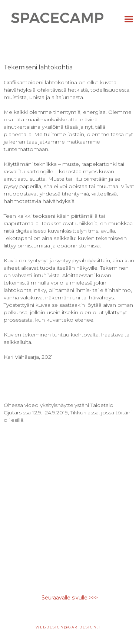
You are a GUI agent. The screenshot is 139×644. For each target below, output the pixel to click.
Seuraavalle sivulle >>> (70, 598)
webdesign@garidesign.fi (69, 627)
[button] (129, 19)
